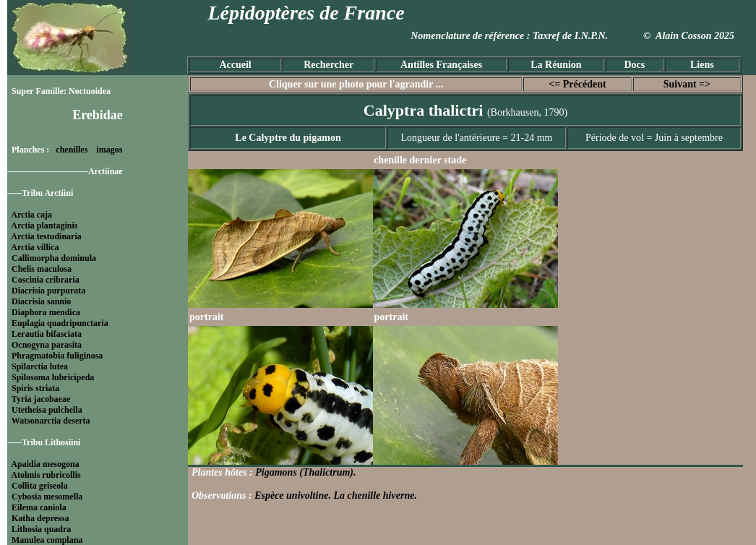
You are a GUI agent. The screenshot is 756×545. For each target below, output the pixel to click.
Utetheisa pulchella (47, 410)
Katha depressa (40, 518)
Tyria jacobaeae (41, 399)
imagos (109, 150)
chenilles (72, 150)
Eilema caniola (39, 507)
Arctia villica (35, 247)
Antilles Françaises (441, 65)
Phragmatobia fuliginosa (57, 356)
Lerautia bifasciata (47, 334)
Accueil (235, 65)
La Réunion (556, 65)
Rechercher (328, 65)
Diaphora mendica (46, 312)
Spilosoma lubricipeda (53, 377)
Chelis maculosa (42, 269)
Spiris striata (35, 388)
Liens (702, 65)
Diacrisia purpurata (48, 291)
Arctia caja (31, 215)
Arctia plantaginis (44, 226)
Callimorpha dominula (54, 258)
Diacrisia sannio (41, 301)
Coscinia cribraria (46, 280)
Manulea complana (47, 540)
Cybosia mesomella (47, 497)
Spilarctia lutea (40, 366)
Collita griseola (40, 486)
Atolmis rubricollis (46, 475)
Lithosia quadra (41, 529)
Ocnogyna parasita (47, 345)
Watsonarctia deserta (51, 421)
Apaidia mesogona (45, 464)
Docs (634, 65)
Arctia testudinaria (46, 236)
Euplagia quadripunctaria (60, 323)
